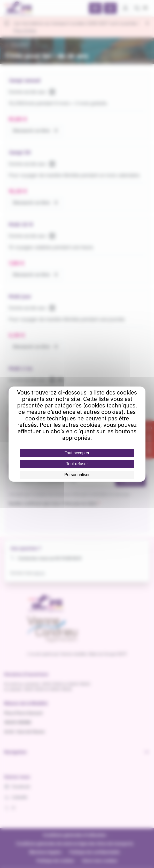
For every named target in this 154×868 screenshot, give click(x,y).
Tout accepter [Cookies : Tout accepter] (77, 453)
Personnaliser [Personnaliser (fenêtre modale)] (77, 475)
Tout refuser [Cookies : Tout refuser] (77, 464)
